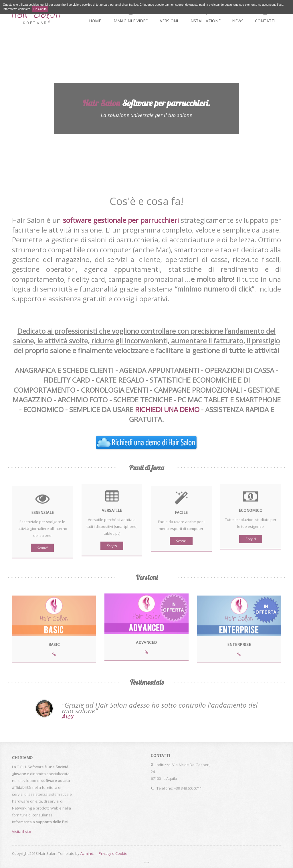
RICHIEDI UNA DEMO (167, 409)
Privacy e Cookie (113, 853)
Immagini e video (130, 16)
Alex (68, 716)
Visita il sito (22, 833)
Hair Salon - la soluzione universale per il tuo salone (36, 15)
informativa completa (17, 9)
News (238, 16)
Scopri (42, 550)
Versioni (169, 16)
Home (95, 16)
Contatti (265, 16)
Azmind (87, 853)
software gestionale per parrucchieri (121, 220)
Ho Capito (40, 9)
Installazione (205, 16)
